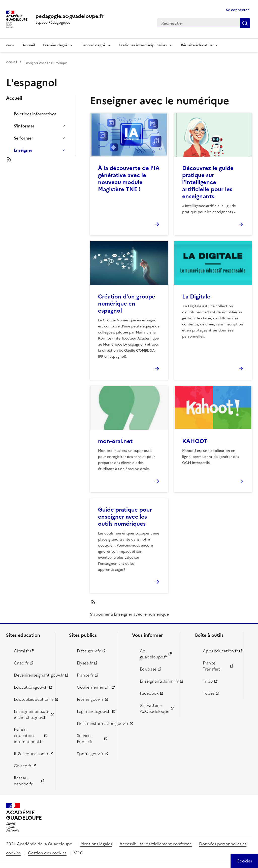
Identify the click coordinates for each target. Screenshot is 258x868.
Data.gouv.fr (89, 651)
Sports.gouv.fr (90, 754)
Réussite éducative (197, 45)
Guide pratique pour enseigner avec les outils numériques (125, 517)
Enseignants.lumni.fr (157, 681)
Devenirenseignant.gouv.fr (31, 675)
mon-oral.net (115, 441)
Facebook (149, 693)
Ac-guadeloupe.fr (153, 654)
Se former (24, 138)
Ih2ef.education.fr (31, 754)
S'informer (24, 126)
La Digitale (196, 297)
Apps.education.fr (220, 651)
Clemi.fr (21, 651)
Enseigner (23, 150)
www (10, 45)
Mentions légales (96, 844)
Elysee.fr (85, 663)
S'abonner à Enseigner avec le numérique (129, 614)
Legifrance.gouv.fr (94, 711)
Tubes (209, 693)
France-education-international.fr (28, 736)
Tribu (208, 681)
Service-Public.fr (85, 739)
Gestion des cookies (47, 853)
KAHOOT (195, 441)
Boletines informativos (35, 114)
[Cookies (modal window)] (244, 861)
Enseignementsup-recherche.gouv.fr (31, 714)
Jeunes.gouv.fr (90, 699)
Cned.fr (21, 663)
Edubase (148, 669)
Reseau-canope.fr (23, 781)
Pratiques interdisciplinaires (143, 45)
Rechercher (245, 23)
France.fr (85, 675)
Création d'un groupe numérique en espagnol (127, 304)
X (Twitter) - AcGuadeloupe (155, 708)
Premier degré (55, 45)
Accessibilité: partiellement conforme (156, 844)
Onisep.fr (23, 766)
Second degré (93, 45)
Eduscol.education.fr (31, 699)
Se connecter (237, 10)
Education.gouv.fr (31, 687)
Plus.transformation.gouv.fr (94, 723)
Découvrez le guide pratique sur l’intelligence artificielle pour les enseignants (208, 182)
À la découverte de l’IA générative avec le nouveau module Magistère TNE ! (129, 179)
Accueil (29, 45)
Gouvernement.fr (93, 687)
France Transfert (212, 666)
